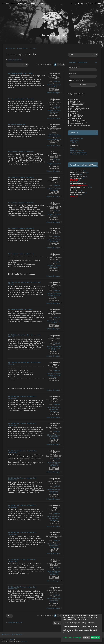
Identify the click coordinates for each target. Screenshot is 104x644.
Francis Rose (75, 191)
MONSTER (74, 196)
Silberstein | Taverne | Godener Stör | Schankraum (54, 410)
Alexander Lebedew (78, 173)
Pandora (73, 182)
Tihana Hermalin (77, 171)
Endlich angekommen (54, 139)
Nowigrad (57, 82)
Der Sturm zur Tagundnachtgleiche (54, 135)
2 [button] (58, 65)
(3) (84, 178)
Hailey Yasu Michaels (55, 74)
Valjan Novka (75, 175)
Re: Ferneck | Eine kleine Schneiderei (21, 99)
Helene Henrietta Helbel (80, 187)
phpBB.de (24, 642)
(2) (78, 182)
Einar (72, 189)
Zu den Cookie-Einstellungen (72, 638)
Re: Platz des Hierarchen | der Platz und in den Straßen (25, 283)
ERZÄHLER (74, 180)
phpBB (12, 640)
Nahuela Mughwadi (77, 176)
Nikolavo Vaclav (76, 178)
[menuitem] (23, 3)
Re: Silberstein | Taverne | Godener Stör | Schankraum (23, 397)
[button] (63, 65)
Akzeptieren (95, 638)
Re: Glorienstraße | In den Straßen (20, 73)
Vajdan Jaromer (76, 195)
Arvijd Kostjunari (77, 184)
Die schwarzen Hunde (79, 185)
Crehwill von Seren (78, 193)
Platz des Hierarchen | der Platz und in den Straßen (54, 295)
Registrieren (83, 62)
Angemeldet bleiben (78, 80)
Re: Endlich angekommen (17, 125)
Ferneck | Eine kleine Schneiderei (54, 111)
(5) (84, 171)
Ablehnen (86, 638)
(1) (82, 191)
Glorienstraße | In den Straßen (54, 86)
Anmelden (73, 62)
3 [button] (61, 65)
